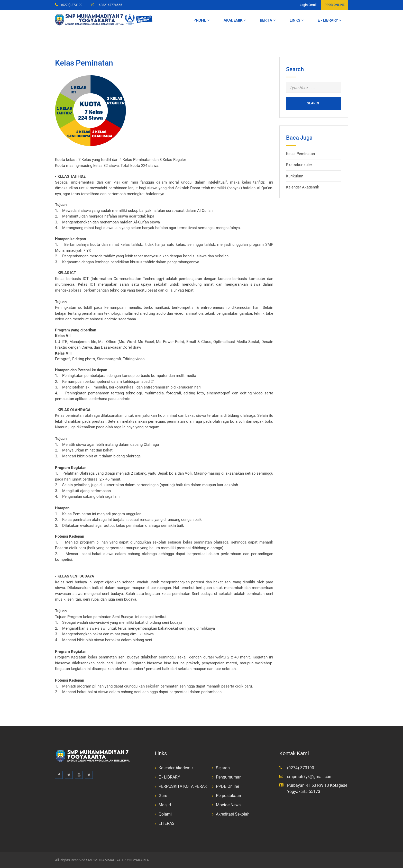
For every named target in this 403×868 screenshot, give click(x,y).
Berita (268, 20)
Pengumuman (229, 777)
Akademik (235, 20)
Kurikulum (295, 176)
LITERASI (167, 823)
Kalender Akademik (303, 187)
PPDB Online (227, 786)
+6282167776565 (109, 5)
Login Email (308, 5)
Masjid (165, 805)
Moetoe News (228, 805)
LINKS (297, 20)
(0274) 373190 (71, 5)
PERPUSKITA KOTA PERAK (183, 786)
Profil (202, 20)
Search (314, 103)
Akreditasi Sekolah (233, 814)
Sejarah (223, 768)
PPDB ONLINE (335, 5)
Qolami (165, 814)
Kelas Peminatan (300, 154)
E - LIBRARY (330, 20)
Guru (163, 796)
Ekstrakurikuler (299, 165)
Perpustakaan (228, 796)
